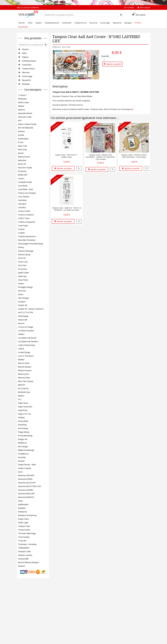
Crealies (21, 233)
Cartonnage (27, 76)
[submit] (121, 15)
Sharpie (21, 461)
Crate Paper (23, 226)
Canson (21, 178)
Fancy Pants (23, 280)
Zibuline (21, 566)
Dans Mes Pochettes (27, 240)
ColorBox (22, 207)
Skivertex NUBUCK (26, 497)
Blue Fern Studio (25, 168)
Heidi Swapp (23, 316)
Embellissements (29, 61)
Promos (138, 23)
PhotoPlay (22, 425)
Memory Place (24, 378)
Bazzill (21, 153)
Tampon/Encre (28, 69)
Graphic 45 (23, 305)
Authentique (23, 139)
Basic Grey (22, 150)
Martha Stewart (25, 367)
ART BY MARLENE (26, 128)
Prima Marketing (25, 436)
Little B (21, 349)
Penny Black (23, 421)
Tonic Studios (24, 537)
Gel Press (22, 291)
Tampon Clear (24, 526)
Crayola (21, 229)
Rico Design (23, 446)
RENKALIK (22, 443)
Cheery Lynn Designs (27, 193)
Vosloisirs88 (23, 559)
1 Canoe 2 (22, 95)
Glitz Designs (24, 298)
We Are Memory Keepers (29, 562)
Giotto (21, 294)
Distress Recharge (26, 251)
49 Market (22, 99)
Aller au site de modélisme (28, 7)
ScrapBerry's (23, 454)
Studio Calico (23, 519)
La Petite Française (26, 331)
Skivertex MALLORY (26, 494)
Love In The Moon (26, 356)
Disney (21, 247)
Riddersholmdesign (26, 450)
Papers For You (24, 414)
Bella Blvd (22, 160)
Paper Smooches (25, 407)
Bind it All (22, 164)
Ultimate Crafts (24, 552)
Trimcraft (22, 541)
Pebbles (21, 418)
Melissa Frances (25, 370)
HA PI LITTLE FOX (25, 312)
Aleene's (22, 110)
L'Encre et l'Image (25, 327)
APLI (20, 121)
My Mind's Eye (24, 392)
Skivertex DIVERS (25, 479)
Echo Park (22, 265)
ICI (132, 109)
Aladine (21, 106)
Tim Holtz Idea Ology (27, 533)
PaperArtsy (23, 410)
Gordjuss (22, 302)
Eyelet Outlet (23, 273)
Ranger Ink (23, 439)
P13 (20, 399)
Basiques (26, 84)
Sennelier (22, 457)
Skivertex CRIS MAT (26, 475)
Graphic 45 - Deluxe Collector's (31, 309)
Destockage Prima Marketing (30, 244)
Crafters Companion (27, 222)
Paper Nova (23, 403)
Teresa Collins (24, 530)
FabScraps (22, 276)
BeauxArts (26, 80)
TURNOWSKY (24, 548)
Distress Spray (24, 255)
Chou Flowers (24, 197)
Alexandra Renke (25, 113)
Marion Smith (24, 363)
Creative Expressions (27, 236)
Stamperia (22, 512)
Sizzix (20, 472)
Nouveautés (23, 27)
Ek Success (23, 269)
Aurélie (21, 135)
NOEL (24, 53)
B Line (21, 142)
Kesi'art (21, 323)
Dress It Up (23, 262)
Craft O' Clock (24, 218)
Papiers (25, 57)
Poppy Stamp (24, 432)
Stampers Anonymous (27, 515)
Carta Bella (23, 186)
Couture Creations (26, 215)
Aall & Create (23, 102)
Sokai (20, 501)
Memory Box (23, 374)
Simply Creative (24, 468)
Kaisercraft (23, 320)
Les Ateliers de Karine (27, 338)
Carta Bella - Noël (25, 189)
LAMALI (21, 334)
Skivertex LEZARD (25, 490)
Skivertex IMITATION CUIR (29, 486)
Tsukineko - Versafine (27, 544)
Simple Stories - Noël (27, 465)
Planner (25, 49)
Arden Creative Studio (27, 124)
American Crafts (25, 117)
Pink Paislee (23, 428)
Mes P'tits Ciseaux (26, 381)
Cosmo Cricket (24, 211)
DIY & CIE (22, 258)
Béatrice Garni (24, 157)
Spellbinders (23, 504)
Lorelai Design (24, 352)
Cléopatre (22, 204)
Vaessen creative (25, 555)
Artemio (21, 131)
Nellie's (21, 396)
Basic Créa (22, 146)
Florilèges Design (25, 287)
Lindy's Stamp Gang (26, 345)
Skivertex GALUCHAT (27, 483)
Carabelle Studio (25, 182)
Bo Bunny (22, 171)
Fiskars (21, 284)
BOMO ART (23, 175)
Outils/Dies (27, 65)
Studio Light (23, 523)
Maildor (21, 360)
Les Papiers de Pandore (28, 341)
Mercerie (26, 72)
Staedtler (22, 508)
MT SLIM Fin (23, 389)
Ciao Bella (22, 200)
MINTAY (22, 385)
